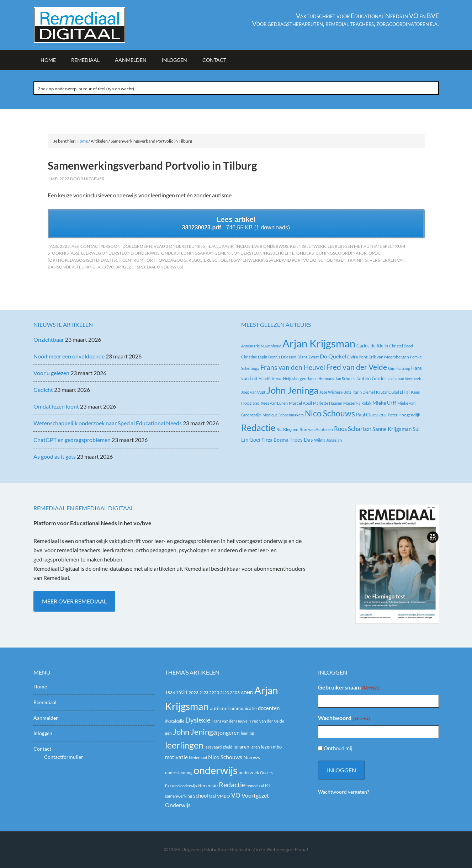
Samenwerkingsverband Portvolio (275, 260)
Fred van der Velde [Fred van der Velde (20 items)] (267, 721)
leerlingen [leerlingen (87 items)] (184, 745)
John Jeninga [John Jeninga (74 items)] (292, 390)
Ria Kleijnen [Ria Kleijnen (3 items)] (287, 429)
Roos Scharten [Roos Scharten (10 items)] (353, 429)
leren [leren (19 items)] (255, 747)
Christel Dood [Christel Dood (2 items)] (401, 346)
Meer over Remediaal (74, 601)
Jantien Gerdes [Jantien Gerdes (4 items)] (371, 378)
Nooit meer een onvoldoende (69, 356)
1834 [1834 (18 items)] (170, 693)
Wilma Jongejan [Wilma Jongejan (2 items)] (328, 440)
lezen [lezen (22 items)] (266, 747)
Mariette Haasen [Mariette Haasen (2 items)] (328, 403)
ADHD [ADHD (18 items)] (247, 693)
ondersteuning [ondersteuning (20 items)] (179, 773)
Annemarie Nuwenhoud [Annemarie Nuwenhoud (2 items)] (261, 346)
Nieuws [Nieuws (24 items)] (252, 757)
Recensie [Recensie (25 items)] (208, 785)
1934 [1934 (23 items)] (182, 692)
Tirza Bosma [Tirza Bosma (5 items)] (275, 440)
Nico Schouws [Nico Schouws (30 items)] (225, 757)
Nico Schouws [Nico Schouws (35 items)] (330, 413)
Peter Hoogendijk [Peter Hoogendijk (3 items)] (404, 415)
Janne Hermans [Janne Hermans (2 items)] (321, 379)
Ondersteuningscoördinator (332, 253)
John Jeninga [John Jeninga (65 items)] (195, 732)
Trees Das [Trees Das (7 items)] (301, 440)
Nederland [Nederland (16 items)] (198, 758)
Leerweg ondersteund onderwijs (120, 253)
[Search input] (237, 88)
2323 (65, 246)
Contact (42, 749)
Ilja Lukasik (221, 246)
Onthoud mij (338, 748)
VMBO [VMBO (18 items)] (224, 796)
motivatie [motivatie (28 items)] (176, 757)
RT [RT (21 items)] (268, 786)
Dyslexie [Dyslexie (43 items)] (198, 720)
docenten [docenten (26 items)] (269, 708)
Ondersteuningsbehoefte (264, 253)
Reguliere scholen (210, 260)
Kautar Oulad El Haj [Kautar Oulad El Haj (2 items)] (393, 392)
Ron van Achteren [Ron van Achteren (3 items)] (316, 429)
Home (40, 686)
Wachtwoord (344, 718)
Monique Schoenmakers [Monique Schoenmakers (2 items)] (283, 415)
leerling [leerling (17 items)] (247, 733)
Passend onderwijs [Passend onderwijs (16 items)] (181, 786)
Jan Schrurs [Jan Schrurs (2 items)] (345, 379)
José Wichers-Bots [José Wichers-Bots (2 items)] (335, 392)
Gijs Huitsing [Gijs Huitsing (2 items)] (399, 368)
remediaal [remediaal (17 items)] (255, 786)
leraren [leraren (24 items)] (241, 747)
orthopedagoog (167, 260)
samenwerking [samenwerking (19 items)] (179, 796)
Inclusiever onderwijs (262, 246)
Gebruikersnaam (349, 688)
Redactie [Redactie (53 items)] (232, 784)
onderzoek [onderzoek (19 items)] (249, 773)
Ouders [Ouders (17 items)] (266, 773)
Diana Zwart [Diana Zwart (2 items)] (308, 357)
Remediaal (45, 702)
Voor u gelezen (51, 373)
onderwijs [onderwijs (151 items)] (216, 770)
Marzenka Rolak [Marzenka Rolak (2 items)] (357, 403)
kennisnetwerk (308, 246)
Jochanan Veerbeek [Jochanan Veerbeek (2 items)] (404, 379)
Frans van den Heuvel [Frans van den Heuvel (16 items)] (293, 367)
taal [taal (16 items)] (213, 796)
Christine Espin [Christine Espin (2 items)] (254, 357)
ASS (75, 246)
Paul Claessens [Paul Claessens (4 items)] (371, 415)
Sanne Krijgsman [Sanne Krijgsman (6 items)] (392, 429)
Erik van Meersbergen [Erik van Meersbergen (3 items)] (389, 357)
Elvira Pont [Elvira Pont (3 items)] (357, 357)
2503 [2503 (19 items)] (235, 693)
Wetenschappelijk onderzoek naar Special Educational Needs (108, 423)
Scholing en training (343, 260)
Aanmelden (46, 718)
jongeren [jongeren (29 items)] (229, 733)
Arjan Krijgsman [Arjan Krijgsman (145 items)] (319, 343)
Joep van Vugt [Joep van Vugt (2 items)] (253, 392)
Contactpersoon (100, 246)
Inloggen (43, 733)
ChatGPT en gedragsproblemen (72, 440)
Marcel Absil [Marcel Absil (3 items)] (300, 403)
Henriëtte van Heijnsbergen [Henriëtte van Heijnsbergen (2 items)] (282, 379)
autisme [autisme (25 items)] (219, 708)
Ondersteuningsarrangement (197, 253)
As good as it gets (55, 456)
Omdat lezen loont (56, 406)
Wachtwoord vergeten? (344, 792)
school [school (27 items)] (201, 795)
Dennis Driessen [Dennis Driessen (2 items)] (282, 357)
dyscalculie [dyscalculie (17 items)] (175, 721)
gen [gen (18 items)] (168, 733)
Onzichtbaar (49, 339)
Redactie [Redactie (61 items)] (258, 427)
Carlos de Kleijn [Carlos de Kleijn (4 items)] (372, 346)
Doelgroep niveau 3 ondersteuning (164, 246)
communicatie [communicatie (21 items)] (243, 708)
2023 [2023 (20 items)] (193, 693)
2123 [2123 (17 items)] (204, 693)
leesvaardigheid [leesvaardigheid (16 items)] (218, 747)
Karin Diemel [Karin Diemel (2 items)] (364, 392)
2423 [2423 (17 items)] (224, 693)
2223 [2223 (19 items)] (214, 693)
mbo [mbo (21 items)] (277, 747)
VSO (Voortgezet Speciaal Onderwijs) (140, 267)
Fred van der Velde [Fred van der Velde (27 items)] (357, 367)
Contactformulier (64, 757)
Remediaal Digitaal (94, 25)
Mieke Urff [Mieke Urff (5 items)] (384, 403)
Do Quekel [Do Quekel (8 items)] (333, 356)
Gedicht (43, 390)
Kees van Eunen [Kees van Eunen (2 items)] (274, 403)
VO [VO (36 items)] (236, 795)
